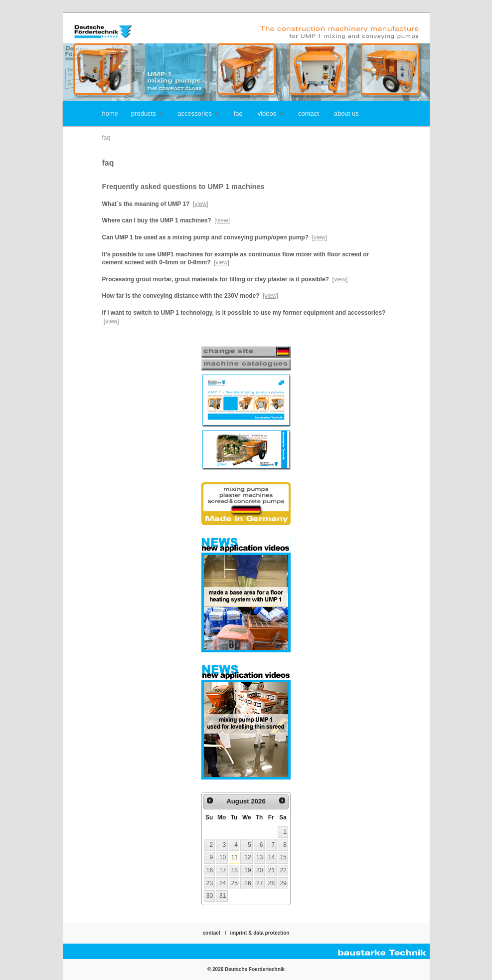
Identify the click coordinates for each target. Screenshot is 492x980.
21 (271, 870)
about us (346, 113)
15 (283, 857)
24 (223, 883)
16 (210, 870)
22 (283, 870)
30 (210, 896)
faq (238, 113)
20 (259, 870)
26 (247, 883)
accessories (198, 113)
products (147, 113)
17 (223, 870)
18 (235, 870)
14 (271, 857)
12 (247, 857)
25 (235, 883)
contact (309, 113)
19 (247, 870)
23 (210, 883)
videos (270, 113)
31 (223, 896)
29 (283, 883)
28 (271, 883)
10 (223, 857)
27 (259, 883)
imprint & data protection (260, 933)
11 (235, 857)
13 (259, 857)
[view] (201, 204)
